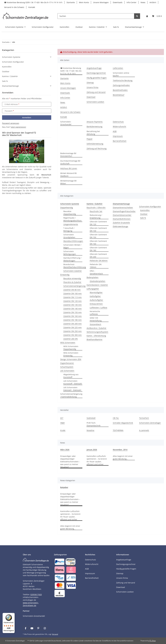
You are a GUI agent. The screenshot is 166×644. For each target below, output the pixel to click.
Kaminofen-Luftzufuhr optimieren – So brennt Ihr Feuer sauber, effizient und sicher (97, 460)
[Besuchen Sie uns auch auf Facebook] (25, 628)
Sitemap (90, 83)
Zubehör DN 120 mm (72, 301)
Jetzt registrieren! (19, 127)
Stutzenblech (95, 324)
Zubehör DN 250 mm (72, 331)
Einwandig (65, 275)
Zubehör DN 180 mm (72, 320)
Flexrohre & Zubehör (72, 282)
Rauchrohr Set (96, 211)
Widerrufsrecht (119, 126)
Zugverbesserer (67, 363)
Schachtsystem (67, 367)
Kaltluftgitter (95, 296)
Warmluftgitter (96, 292)
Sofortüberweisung (95, 144)
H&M (62, 423)
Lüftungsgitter (93, 289)
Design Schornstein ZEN (71, 359)
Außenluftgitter (96, 300)
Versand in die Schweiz (14, 7)
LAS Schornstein (67, 371)
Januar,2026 (92, 450)
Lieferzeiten (118, 68)
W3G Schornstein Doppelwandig (71, 348)
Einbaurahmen (96, 304)
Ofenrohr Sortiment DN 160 (98, 242)
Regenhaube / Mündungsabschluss (72, 219)
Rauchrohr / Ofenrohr (96, 208)
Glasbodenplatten (98, 281)
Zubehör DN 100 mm (72, 294)
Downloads (118, 2)
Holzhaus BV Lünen (69, 168)
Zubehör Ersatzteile (121, 223)
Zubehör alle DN (71, 339)
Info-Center (132, 2)
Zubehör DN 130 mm (72, 305)
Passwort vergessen (11, 123)
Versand (55, 634)
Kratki (63, 430)
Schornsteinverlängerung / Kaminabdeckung (71, 395)
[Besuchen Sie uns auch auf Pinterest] (38, 628)
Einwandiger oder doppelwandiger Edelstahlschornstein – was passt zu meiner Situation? (70, 462)
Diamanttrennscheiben (123, 208)
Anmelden (27, 118)
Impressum (118, 136)
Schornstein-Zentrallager (150, 423)
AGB (115, 131)
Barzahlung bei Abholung (93, 133)
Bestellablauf (119, 95)
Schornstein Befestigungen (70, 253)
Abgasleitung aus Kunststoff (71, 376)
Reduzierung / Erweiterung (96, 216)
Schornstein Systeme (11, 57)
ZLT (62, 418)
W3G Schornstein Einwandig (71, 354)
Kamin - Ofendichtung (96, 336)
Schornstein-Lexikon (95, 102)
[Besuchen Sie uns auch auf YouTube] (32, 628)
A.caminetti (144, 430)
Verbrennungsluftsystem (97, 332)
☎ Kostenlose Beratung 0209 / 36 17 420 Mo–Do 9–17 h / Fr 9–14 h (33, 2)
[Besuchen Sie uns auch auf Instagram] (45, 628)
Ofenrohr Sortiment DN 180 (98, 249)
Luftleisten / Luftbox (98, 308)
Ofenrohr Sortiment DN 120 (98, 223)
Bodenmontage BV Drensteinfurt (68, 155)
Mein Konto (84, 2)
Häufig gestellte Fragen (97, 78)
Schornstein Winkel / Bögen (72, 246)
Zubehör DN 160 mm (72, 316)
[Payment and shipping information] (59, 562)
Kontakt (32, 7)
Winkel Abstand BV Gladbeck (68, 175)
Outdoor (144, 214)
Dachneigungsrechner (96, 73)
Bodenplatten (93, 277)
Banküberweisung (94, 126)
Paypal (89, 139)
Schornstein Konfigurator (150, 206)
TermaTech (144, 418)
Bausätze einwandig (72, 278)
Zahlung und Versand (96, 92)
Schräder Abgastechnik (123, 423)
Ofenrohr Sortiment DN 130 (98, 229)
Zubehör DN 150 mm (72, 312)
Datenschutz (118, 122)
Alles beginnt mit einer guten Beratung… (123, 457)
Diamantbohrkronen (122, 219)
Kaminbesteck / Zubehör (97, 285)
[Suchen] (96, 16)
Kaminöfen (145, 210)
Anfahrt (153, 2)
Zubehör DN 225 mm (72, 327)
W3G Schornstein (68, 343)
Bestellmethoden (120, 90)
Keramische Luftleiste (95, 313)
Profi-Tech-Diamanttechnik (94, 424)
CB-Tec (116, 418)
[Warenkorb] (157, 16)
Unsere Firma (92, 87)
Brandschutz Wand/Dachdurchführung (75, 266)
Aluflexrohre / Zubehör (96, 328)
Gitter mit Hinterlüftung (96, 319)
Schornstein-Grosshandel (66, 123)
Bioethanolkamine (94, 339)
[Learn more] (26, 16)
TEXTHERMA (118, 430)
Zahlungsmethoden (121, 85)
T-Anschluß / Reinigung (69, 229)
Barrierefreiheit (120, 141)
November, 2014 (120, 450)
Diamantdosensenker (122, 215)
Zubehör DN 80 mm (72, 290)
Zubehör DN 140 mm (72, 309)
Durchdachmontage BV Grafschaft (70, 162)
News (143, 2)
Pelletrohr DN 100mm (96, 266)
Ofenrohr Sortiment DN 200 (98, 255)
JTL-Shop (153, 641)
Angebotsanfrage (94, 68)
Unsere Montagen (101, 2)
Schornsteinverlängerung (74, 286)
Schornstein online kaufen (121, 74)
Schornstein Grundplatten (69, 236)
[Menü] (13, 614)
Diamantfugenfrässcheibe (124, 211)
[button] (147, 16)
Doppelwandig (67, 208)
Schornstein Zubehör (73, 271)
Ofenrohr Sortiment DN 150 (98, 236)
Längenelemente (71, 224)
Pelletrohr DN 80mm (99, 261)
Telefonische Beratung (123, 80)
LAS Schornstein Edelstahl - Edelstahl (72, 389)
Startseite (71, 2)
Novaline (90, 430)
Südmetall (91, 418)
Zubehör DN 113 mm (72, 297)
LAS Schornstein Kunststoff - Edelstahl (73, 382)
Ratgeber (64, 487)
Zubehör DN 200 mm (72, 324)
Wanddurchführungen (73, 241)
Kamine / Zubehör (10, 76)
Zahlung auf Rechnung (97, 148)
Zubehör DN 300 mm (72, 335)
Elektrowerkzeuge (120, 226)
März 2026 (65, 450)
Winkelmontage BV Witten (68, 182)
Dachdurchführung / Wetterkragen (72, 259)
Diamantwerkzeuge (10, 86)
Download (91, 97)
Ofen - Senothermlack (96, 272)
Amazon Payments (95, 122)
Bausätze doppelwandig (70, 213)
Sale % (143, 218)
